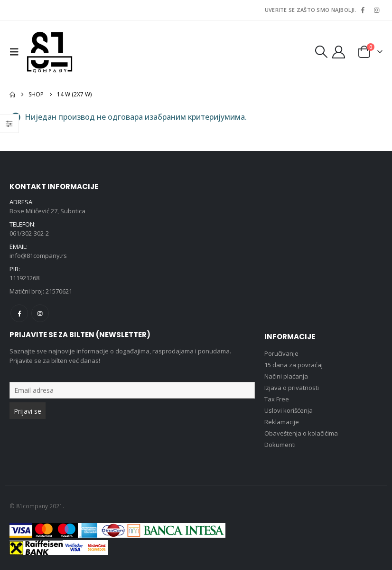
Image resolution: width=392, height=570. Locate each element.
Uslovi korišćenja (289, 410)
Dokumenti (280, 445)
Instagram (40, 313)
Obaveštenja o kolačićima (301, 433)
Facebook (19, 313)
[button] (17, 52)
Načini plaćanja (286, 376)
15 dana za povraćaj (294, 365)
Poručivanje (281, 353)
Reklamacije (282, 422)
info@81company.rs (38, 256)
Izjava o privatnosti (292, 388)
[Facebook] (363, 10)
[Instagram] (376, 10)
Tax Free (277, 399)
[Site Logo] (50, 52)
